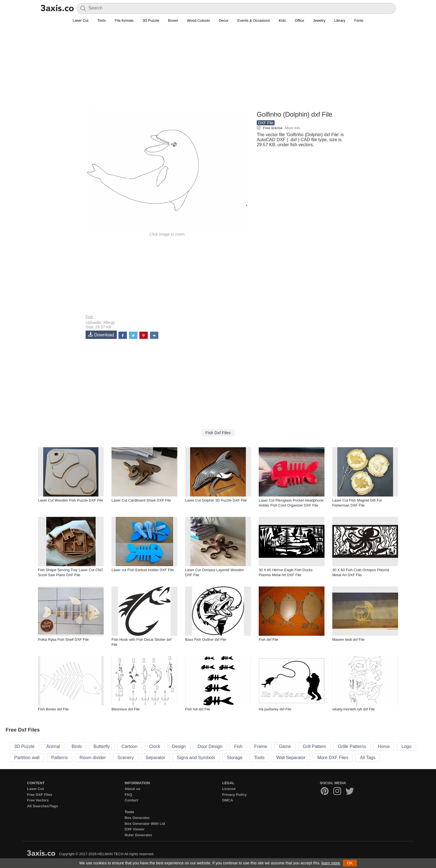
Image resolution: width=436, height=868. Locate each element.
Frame (261, 746)
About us (132, 789)
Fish (89, 317)
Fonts (359, 20)
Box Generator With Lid (145, 824)
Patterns (60, 758)
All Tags (368, 758)
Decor (224, 20)
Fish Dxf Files (218, 433)
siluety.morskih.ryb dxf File (353, 709)
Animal (53, 746)
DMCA (228, 800)
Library (340, 20)
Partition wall (27, 758)
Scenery (126, 758)
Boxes (173, 20)
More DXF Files (333, 758)
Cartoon (129, 746)
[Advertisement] (218, 70)
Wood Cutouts (198, 20)
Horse (384, 746)
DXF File (266, 123)
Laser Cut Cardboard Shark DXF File (141, 500)
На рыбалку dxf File (275, 709)
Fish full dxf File (198, 709)
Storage (235, 758)
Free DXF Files (40, 795)
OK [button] (350, 863)
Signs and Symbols (196, 758)
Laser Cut (81, 20)
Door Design (210, 746)
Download (101, 335)
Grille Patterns (352, 746)
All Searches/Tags (43, 806)
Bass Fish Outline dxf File (206, 640)
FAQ (128, 795)
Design (179, 746)
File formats (124, 20)
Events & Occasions (254, 20)
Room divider (93, 758)
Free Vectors (38, 800)
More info (292, 128)
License (229, 789)
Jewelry (319, 20)
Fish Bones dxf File (53, 709)
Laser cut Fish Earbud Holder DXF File (143, 570)
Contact (131, 800)
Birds (77, 746)
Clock (155, 746)
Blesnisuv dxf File (126, 709)
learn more (331, 863)
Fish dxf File (268, 640)
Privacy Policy (234, 795)
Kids (282, 20)
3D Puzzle (151, 20)
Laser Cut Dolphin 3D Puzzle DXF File (216, 500)
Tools (101, 20)
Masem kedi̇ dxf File (348, 640)
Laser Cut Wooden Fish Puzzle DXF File (70, 500)
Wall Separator (291, 758)
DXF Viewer (135, 829)
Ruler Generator (138, 835)
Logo (406, 746)
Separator (155, 758)
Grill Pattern (314, 746)
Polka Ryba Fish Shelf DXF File (63, 640)
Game (285, 746)
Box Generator (137, 818)
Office (299, 20)
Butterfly (102, 746)
